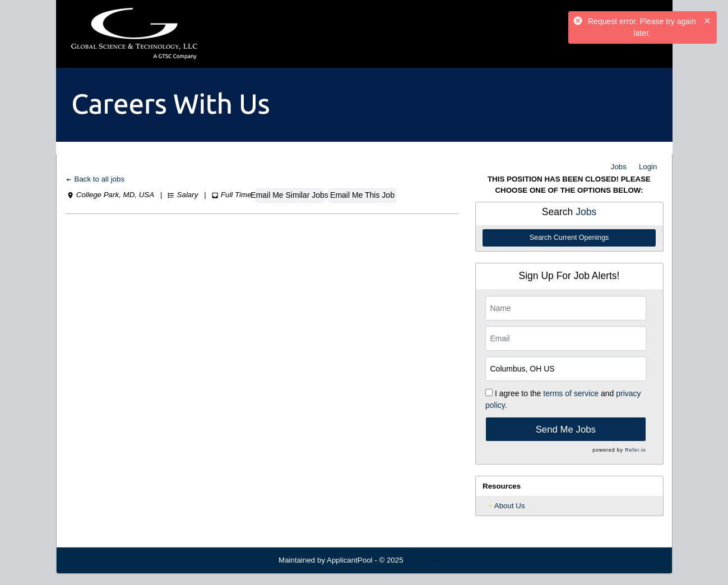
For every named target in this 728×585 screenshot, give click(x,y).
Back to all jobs (95, 179)
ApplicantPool (350, 560)
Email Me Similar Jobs (290, 195)
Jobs (619, 167)
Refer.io (635, 450)
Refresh (436, 560)
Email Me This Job (362, 195)
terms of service (571, 393)
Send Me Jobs (566, 430)
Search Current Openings (569, 238)
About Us (510, 506)
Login (648, 167)
